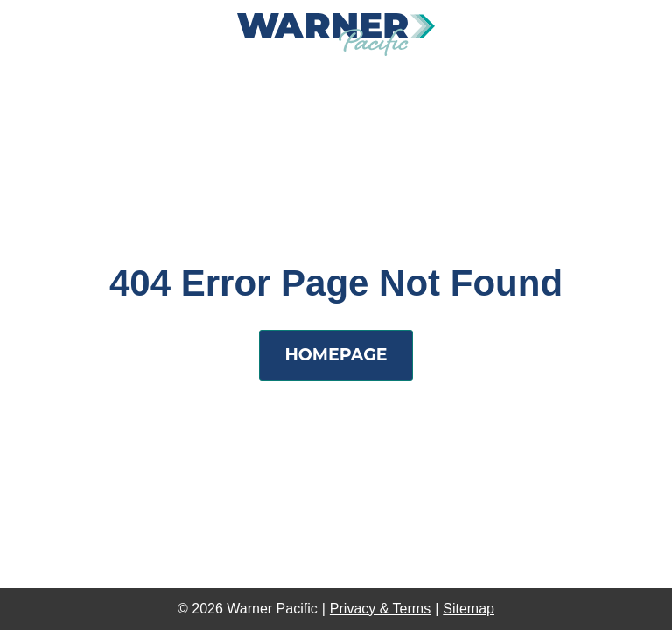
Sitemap (469, 609)
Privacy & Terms (380, 609)
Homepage (336, 355)
